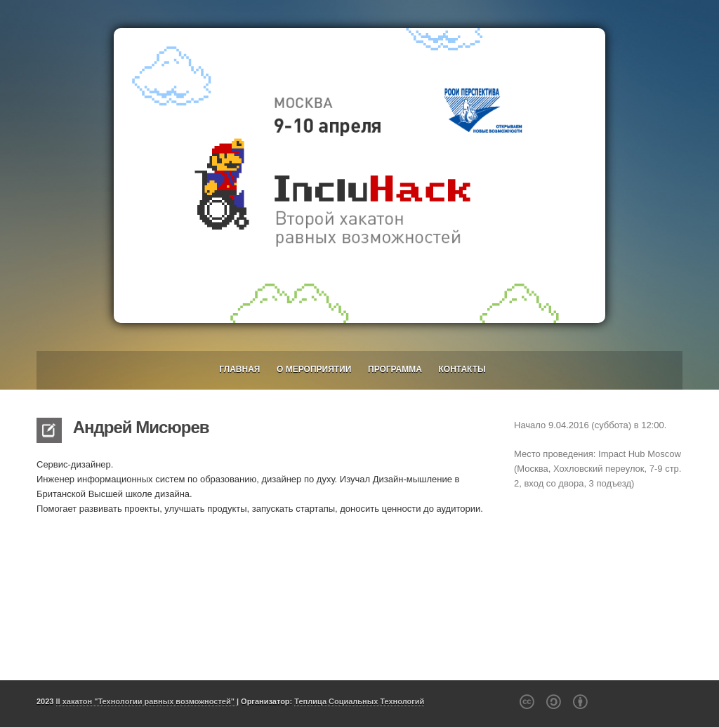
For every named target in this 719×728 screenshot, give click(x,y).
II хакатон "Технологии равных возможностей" (146, 701)
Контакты (462, 369)
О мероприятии (314, 369)
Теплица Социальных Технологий (359, 701)
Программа (395, 369)
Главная (239, 369)
